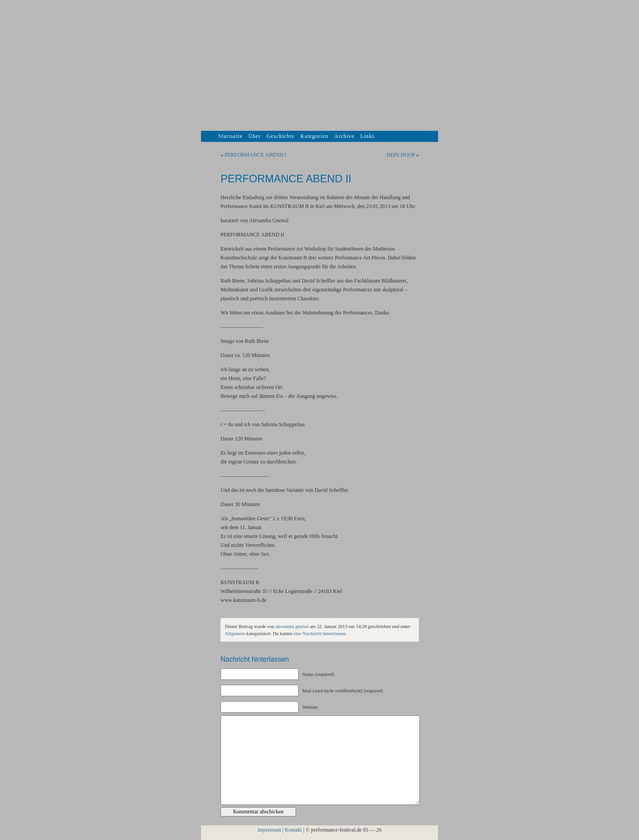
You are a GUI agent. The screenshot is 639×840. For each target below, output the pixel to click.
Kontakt (294, 830)
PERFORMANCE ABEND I (255, 155)
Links (367, 136)
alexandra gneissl (292, 626)
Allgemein (235, 633)
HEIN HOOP (401, 155)
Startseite (231, 136)
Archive (344, 136)
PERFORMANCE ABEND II (286, 179)
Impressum (269, 830)
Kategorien (314, 136)
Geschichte (281, 136)
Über (255, 136)
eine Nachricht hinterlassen (319, 633)
